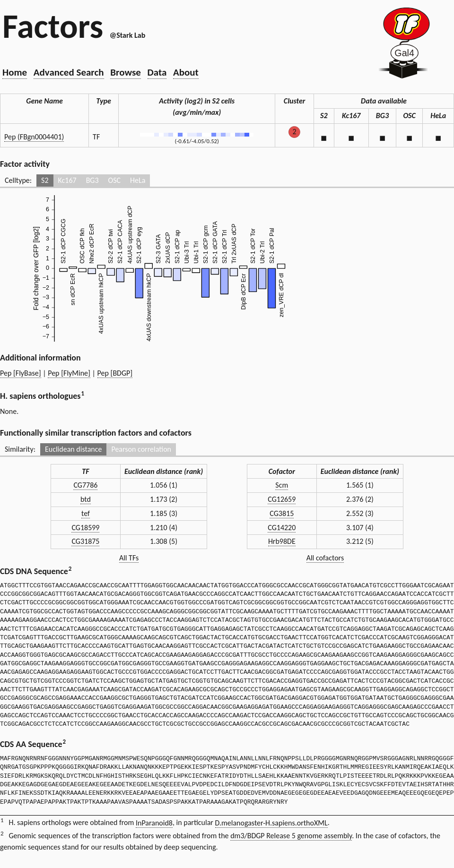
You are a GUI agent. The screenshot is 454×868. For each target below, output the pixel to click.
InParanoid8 (154, 823)
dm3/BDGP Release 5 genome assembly (291, 836)
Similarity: (20, 449)
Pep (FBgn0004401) (34, 137)
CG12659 (282, 499)
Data (157, 72)
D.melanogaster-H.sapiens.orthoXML (271, 823)
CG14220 (282, 528)
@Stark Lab (127, 35)
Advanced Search (69, 72)
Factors (53, 26)
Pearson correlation (141, 449)
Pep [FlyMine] (69, 373)
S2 (45, 180)
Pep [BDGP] (115, 373)
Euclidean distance (74, 449)
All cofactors (325, 558)
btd (86, 499)
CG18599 (85, 528)
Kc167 (67, 180)
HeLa (138, 180)
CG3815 (282, 513)
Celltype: (18, 180)
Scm (282, 485)
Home (15, 72)
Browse (126, 72)
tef (86, 513)
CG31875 (85, 541)
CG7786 (85, 485)
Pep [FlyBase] (21, 373)
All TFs (129, 558)
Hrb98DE (282, 541)
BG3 (92, 180)
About (186, 72)
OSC (114, 180)
